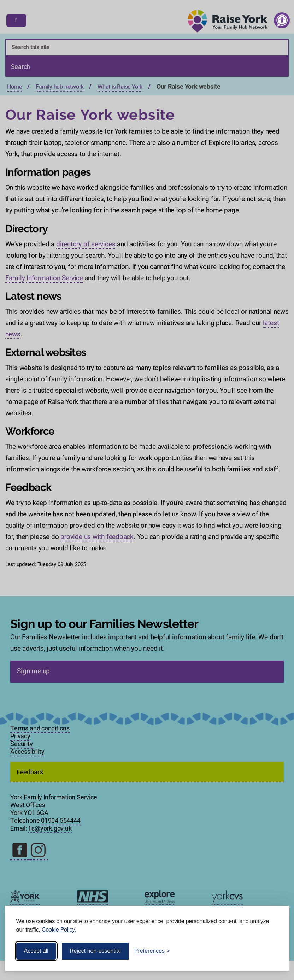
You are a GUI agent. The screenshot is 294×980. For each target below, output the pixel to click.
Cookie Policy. (59, 930)
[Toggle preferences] (152, 951)
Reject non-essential (95, 951)
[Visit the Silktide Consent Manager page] (274, 951)
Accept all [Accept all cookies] (36, 951)
